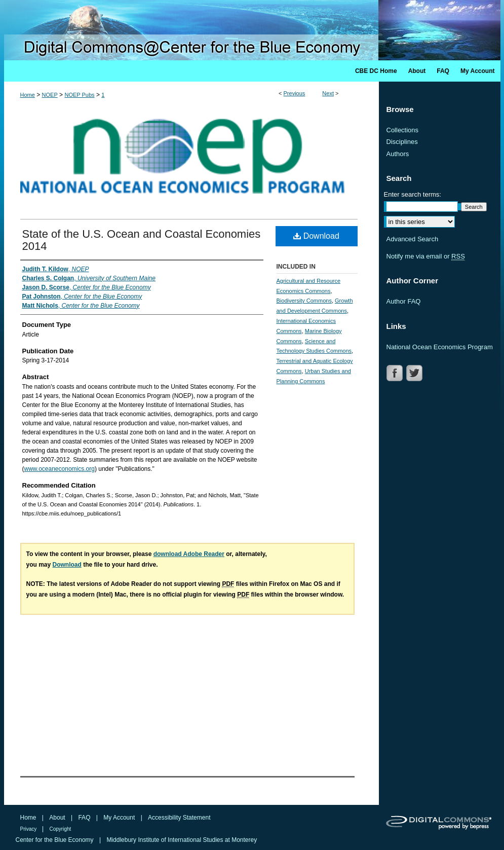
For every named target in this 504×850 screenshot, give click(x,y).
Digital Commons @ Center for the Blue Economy (252, 30)
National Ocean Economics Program (440, 347)
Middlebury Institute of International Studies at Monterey (182, 840)
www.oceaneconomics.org (60, 469)
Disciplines (402, 142)
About (58, 818)
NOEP (50, 95)
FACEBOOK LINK (396, 373)
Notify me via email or (426, 256)
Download (316, 236)
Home (28, 95)
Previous (295, 93)
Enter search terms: (413, 194)
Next (328, 93)
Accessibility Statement (179, 818)
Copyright (61, 829)
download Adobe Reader (189, 554)
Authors (398, 154)
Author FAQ (404, 301)
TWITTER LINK (415, 373)
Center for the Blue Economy (55, 840)
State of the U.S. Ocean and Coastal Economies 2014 (142, 240)
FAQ (85, 818)
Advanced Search (413, 239)
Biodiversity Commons (304, 301)
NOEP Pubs (79, 95)
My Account (120, 818)
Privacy (29, 829)
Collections (403, 130)
